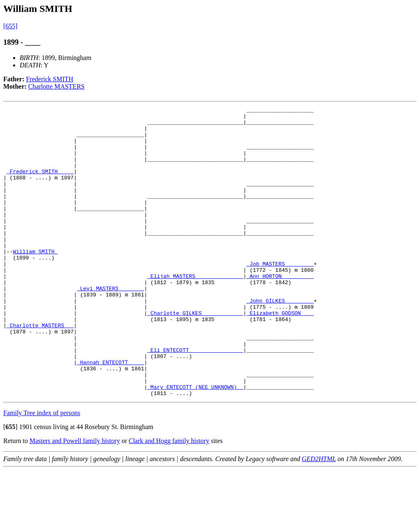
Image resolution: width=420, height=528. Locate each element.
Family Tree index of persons (42, 471)
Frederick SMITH (50, 79)
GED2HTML (319, 517)
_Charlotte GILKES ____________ (195, 355)
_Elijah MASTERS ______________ (195, 310)
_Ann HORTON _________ (280, 310)
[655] (10, 26)
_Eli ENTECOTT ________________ (195, 399)
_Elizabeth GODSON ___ (280, 355)
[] (10, 485)
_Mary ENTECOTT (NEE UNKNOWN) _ (195, 443)
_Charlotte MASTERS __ (40, 370)
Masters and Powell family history (75, 499)
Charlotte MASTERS (56, 86)
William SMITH (35, 281)
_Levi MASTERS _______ (110, 325)
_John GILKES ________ (280, 340)
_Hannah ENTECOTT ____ (110, 414)
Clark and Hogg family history (169, 499)
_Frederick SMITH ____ (40, 185)
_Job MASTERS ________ (280, 296)
